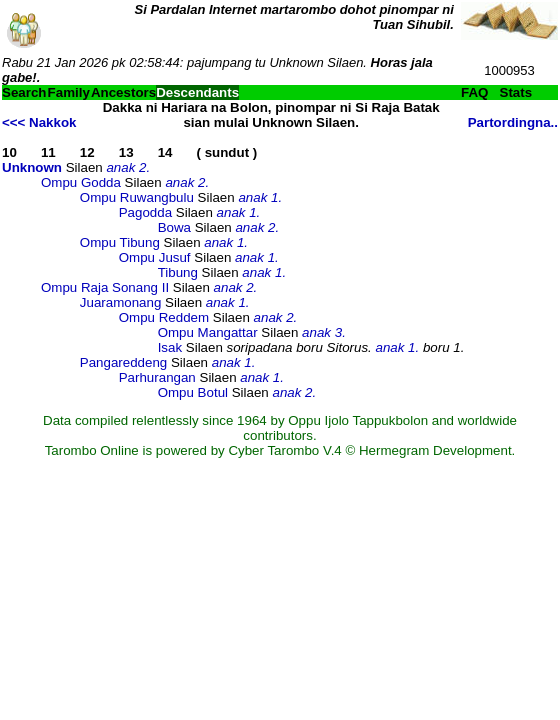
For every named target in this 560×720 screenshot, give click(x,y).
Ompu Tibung (120, 242)
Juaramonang (121, 302)
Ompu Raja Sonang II (105, 287)
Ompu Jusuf (155, 257)
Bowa (174, 227)
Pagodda (145, 212)
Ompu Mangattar (208, 332)
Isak (170, 347)
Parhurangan (157, 377)
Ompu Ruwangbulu (137, 197)
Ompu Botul (193, 392)
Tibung (178, 272)
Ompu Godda (81, 182)
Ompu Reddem (164, 317)
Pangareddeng (123, 362)
